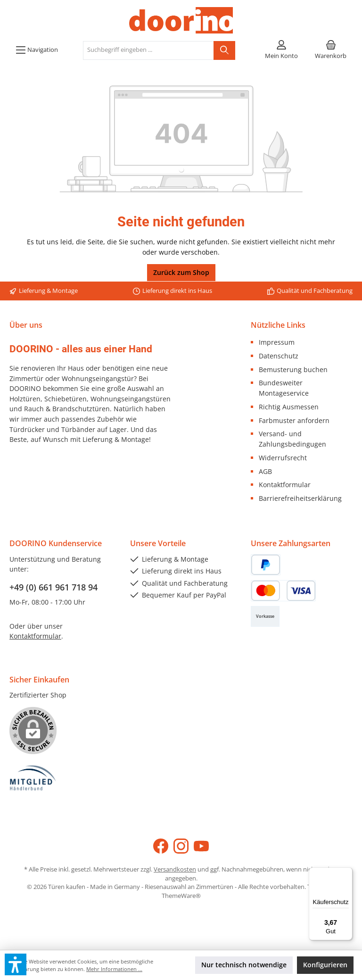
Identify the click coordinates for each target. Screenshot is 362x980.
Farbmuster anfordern (294, 420)
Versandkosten (175, 869)
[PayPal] (266, 565)
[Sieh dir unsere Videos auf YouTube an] (201, 846)
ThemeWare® (181, 896)
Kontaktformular (285, 485)
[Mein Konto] (281, 50)
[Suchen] (224, 50)
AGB (265, 471)
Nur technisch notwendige (244, 965)
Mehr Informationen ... (114, 969)
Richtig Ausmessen (289, 407)
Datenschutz (279, 356)
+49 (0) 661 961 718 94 (53, 587)
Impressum (277, 342)
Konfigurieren (325, 965)
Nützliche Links (278, 325)
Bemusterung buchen (293, 370)
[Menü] (37, 50)
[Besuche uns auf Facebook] (161, 846)
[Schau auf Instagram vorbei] (181, 846)
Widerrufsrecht (283, 458)
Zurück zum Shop (181, 272)
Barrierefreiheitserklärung (300, 498)
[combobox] (148, 50)
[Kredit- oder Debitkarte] (283, 591)
